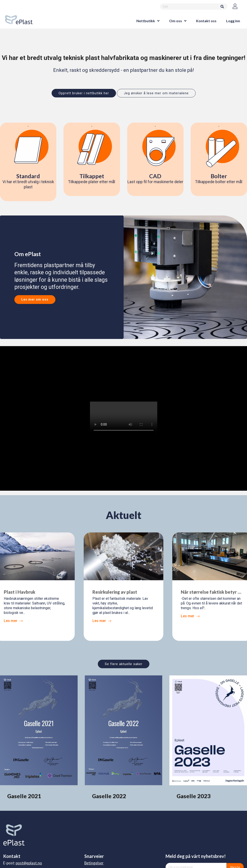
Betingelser (94, 863)
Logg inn (233, 21)
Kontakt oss (206, 21)
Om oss (176, 21)
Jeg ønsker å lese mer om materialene (156, 93)
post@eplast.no (29, 863)
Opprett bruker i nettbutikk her (84, 93)
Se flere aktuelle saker (124, 664)
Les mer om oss (35, 299)
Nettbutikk (146, 21)
